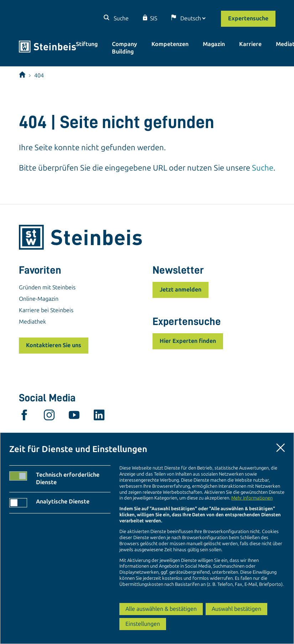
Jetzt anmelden (180, 290)
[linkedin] (99, 417)
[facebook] (24, 417)
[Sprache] (193, 18)
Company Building (125, 48)
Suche (120, 18)
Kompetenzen (170, 44)
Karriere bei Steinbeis (46, 310)
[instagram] (49, 417)
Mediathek (32, 322)
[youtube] (74, 417)
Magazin (214, 44)
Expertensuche (248, 18)
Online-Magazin (39, 299)
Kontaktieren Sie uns (54, 345)
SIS (154, 18)
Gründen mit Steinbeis (47, 287)
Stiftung (87, 44)
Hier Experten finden (188, 341)
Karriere (250, 44)
